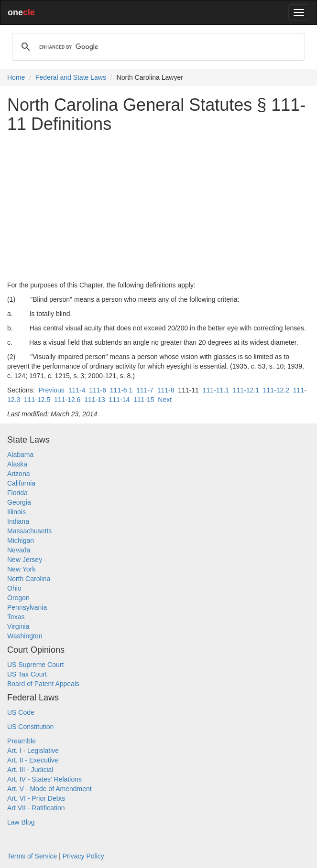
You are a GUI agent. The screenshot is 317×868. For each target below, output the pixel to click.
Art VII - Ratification (36, 808)
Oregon (18, 598)
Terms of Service (32, 856)
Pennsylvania (27, 607)
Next (165, 400)
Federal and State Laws (71, 77)
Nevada (19, 550)
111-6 (98, 390)
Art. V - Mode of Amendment (49, 789)
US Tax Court (27, 674)
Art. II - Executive (33, 760)
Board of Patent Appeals (43, 684)
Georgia (19, 502)
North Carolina (29, 579)
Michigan (21, 540)
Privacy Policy (83, 856)
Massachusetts (29, 531)
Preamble (22, 741)
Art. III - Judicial (30, 770)
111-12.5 (37, 400)
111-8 (166, 390)
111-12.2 (276, 390)
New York (21, 569)
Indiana (18, 521)
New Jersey (25, 560)
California (21, 483)
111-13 (95, 400)
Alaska (17, 464)
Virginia (18, 626)
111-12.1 (246, 390)
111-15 (144, 400)
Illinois (16, 512)
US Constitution (30, 727)
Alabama (20, 455)
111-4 (77, 390)
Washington (25, 636)
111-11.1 (216, 390)
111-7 (145, 390)
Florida (17, 493)
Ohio (14, 588)
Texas (16, 617)
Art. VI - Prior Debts (36, 798)
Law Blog (21, 822)
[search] (157, 47)
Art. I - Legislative (33, 751)
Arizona (18, 474)
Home (16, 77)
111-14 (120, 400)
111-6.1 (121, 390)
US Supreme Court (35, 665)
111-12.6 (67, 400)
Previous (51, 390)
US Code (21, 712)
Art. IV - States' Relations (44, 779)
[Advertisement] (158, 207)
